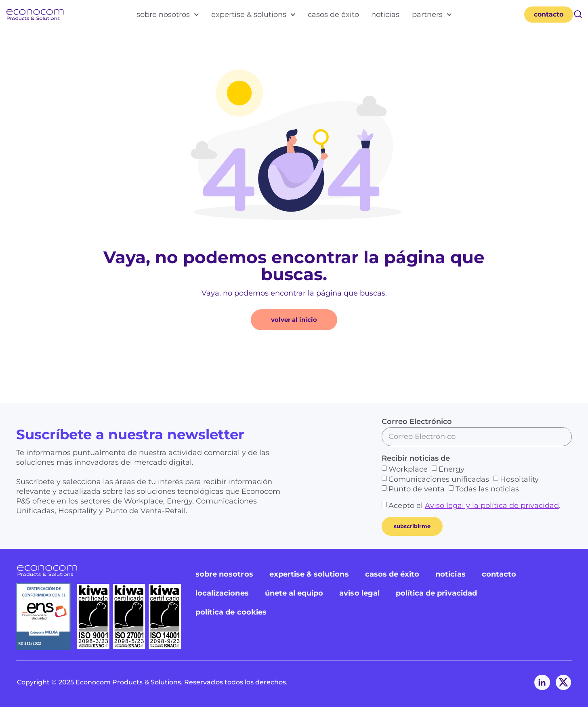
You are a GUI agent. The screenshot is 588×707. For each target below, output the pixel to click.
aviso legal (359, 593)
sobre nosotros (168, 15)
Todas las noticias (487, 489)
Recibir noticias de (416, 458)
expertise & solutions (253, 15)
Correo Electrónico (417, 422)
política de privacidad (436, 593)
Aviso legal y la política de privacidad (492, 506)
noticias (385, 15)
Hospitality (519, 479)
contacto (499, 574)
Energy (451, 469)
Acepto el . (475, 506)
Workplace (408, 469)
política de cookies (231, 612)
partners (432, 15)
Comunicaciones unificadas (439, 479)
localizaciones (222, 593)
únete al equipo (294, 593)
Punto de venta (417, 489)
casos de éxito (333, 15)
